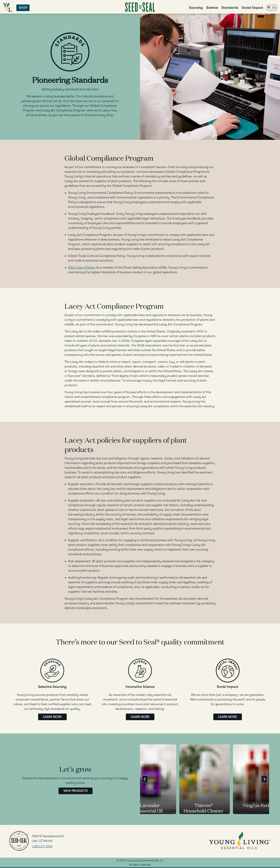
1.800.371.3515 (42, 846)
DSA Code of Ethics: (82, 268)
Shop (23, 8)
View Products (76, 791)
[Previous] (145, 779)
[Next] (264, 779)
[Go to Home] (140, 11)
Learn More (52, 717)
